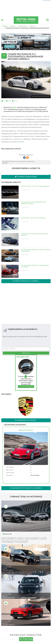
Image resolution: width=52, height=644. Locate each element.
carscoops (5, 163)
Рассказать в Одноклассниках (28, 158)
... (50, 175)
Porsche (14, 107)
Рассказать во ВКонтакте (24, 158)
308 (19, 142)
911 (4, 101)
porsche (16, 101)
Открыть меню (2, 22)
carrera (9, 101)
